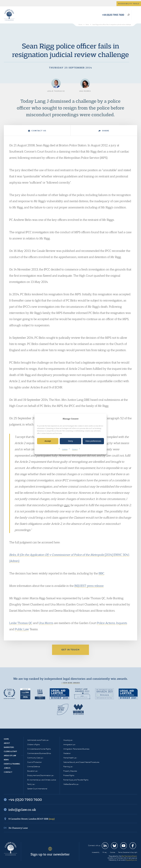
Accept (48, 441)
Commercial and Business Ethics (39, 753)
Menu (135, 15)
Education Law (33, 771)
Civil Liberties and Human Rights (39, 749)
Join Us (7, 768)
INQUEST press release (89, 586)
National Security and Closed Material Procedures (81, 762)
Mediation (67, 753)
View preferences (93, 441)
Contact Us (37, 131)
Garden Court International (37, 789)
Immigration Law (69, 745)
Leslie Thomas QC (21, 623)
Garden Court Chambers (9, 15)
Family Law (31, 784)
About (7, 743)
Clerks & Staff (10, 751)
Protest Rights (69, 775)
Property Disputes (70, 771)
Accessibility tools (129, 4)
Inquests (122, 623)
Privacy (75, 449)
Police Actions (106, 623)
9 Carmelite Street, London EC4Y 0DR (32, 819)
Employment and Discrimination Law (41, 775)
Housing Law (68, 740)
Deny (70, 441)
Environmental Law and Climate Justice (42, 780)
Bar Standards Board (129, 856)
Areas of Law (10, 756)
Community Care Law (35, 758)
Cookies (65, 449)
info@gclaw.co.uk (22, 810)
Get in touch (70, 650)
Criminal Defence (34, 767)
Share (104, 131)
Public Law (22, 629)
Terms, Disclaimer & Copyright (128, 852)
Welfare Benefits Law (71, 784)
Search (129, 15)
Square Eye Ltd (131, 860)
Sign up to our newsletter (50, 854)
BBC (101, 573)
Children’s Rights (34, 745)
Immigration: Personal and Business (76, 749)
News (6, 760)
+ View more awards (71, 683)
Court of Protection (34, 762)
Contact (8, 772)
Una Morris (46, 623)
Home (6, 739)
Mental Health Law (70, 758)
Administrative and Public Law (38, 740)
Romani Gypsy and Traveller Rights (76, 780)
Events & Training (12, 764)
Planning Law (68, 767)
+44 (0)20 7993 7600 (113, 15)
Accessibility (96, 852)
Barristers (9, 747)
